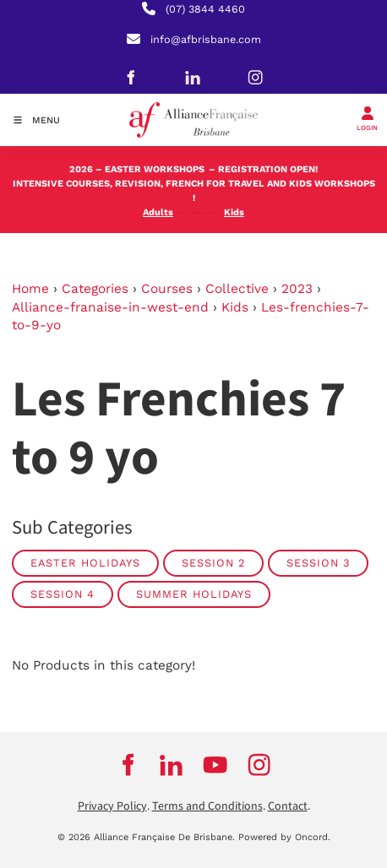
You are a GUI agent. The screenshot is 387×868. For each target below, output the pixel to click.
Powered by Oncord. (284, 837)
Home (30, 289)
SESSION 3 (318, 563)
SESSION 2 (213, 563)
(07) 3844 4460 (205, 9)
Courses (167, 289)
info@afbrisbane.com (206, 39)
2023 (297, 289)
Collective (237, 289)
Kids (235, 307)
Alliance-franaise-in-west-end (110, 307)
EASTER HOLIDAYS (85, 563)
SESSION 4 (63, 594)
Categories (95, 289)
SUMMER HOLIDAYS (194, 594)
